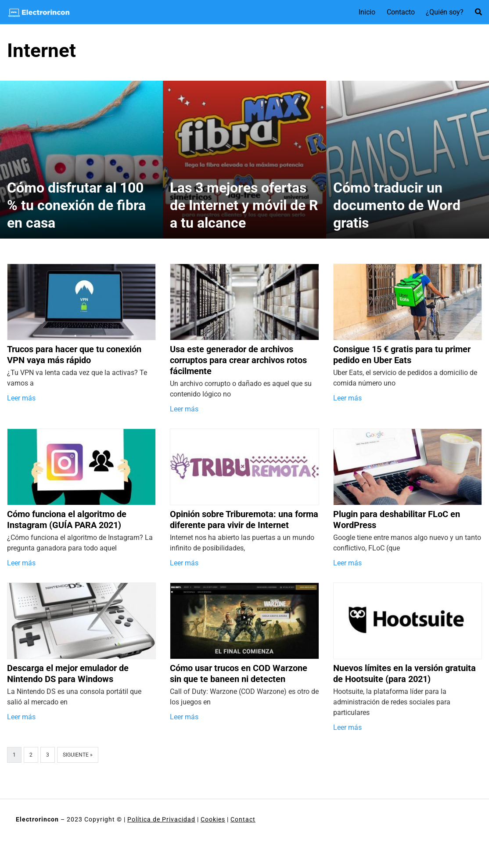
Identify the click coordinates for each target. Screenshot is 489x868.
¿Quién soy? (445, 12)
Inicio (367, 12)
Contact (243, 819)
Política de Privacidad (161, 819)
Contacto (401, 12)
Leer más (21, 398)
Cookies (213, 819)
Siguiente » (78, 755)
